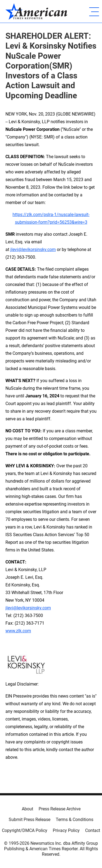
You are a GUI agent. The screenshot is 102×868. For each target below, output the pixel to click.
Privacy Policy (66, 830)
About (27, 809)
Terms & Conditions (75, 820)
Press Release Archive (60, 809)
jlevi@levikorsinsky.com (33, 250)
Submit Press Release (30, 820)
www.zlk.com (18, 631)
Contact (93, 830)
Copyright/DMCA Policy (25, 830)
